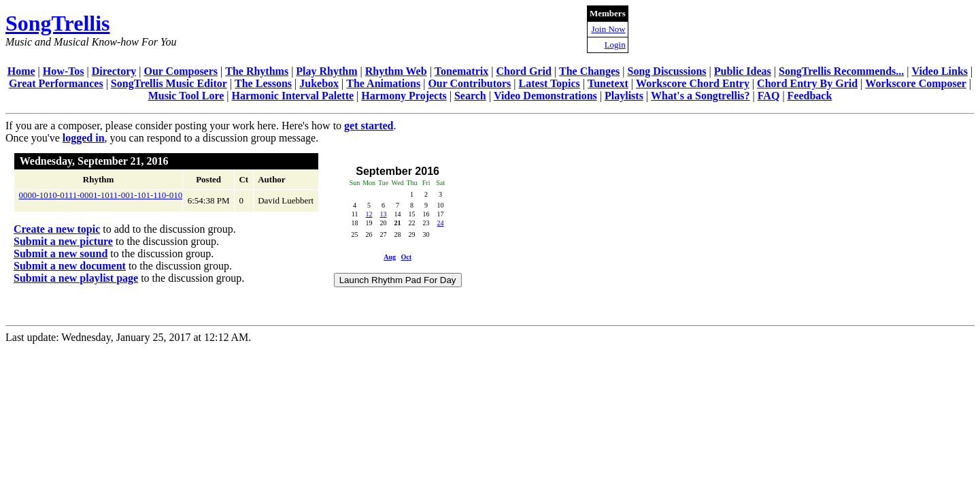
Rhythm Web (396, 71)
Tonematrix (461, 71)
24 (441, 223)
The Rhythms (257, 71)
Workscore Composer (916, 83)
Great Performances (56, 83)
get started (369, 126)
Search (470, 96)
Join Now (609, 29)
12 (369, 214)
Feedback (810, 96)
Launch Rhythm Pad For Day (398, 280)
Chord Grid (523, 71)
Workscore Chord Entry (693, 83)
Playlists (624, 96)
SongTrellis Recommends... (841, 71)
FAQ (769, 96)
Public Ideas (743, 71)
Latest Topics (550, 83)
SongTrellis (58, 23)
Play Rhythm (326, 71)
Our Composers (181, 71)
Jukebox (319, 83)
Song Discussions (667, 71)
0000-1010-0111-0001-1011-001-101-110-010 (101, 195)
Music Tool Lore (186, 96)
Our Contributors (469, 83)
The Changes (589, 71)
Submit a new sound (61, 254)
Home (21, 71)
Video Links (940, 71)
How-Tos (64, 71)
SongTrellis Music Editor (169, 83)
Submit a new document (70, 266)
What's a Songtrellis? (700, 96)
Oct (406, 257)
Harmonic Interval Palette (293, 96)
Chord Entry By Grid (807, 83)
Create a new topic (57, 229)
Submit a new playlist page (76, 278)
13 (384, 214)
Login (615, 45)
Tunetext (608, 83)
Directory (114, 71)
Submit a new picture (63, 241)
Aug (390, 257)
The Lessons (263, 83)
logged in (84, 138)
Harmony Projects (404, 96)
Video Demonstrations (545, 96)
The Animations (383, 83)
